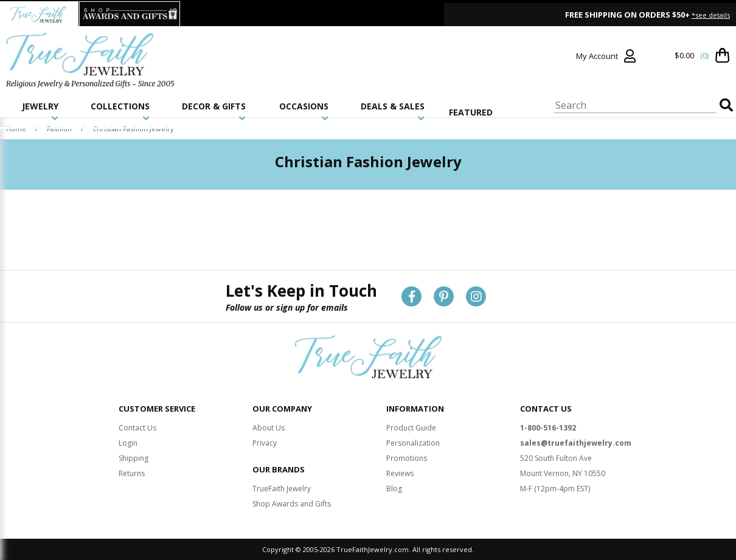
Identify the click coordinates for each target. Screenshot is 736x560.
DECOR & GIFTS (214, 111)
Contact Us (137, 428)
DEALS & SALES (393, 111)
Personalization (413, 443)
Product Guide (411, 428)
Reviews (400, 473)
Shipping (134, 458)
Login (128, 443)
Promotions (407, 458)
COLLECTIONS (120, 111)
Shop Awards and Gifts (292, 504)
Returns (132, 473)
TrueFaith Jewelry (282, 489)
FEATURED (471, 112)
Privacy (265, 443)
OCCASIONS (304, 111)
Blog (394, 489)
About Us (269, 428)
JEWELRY (40, 111)
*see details (711, 15)
